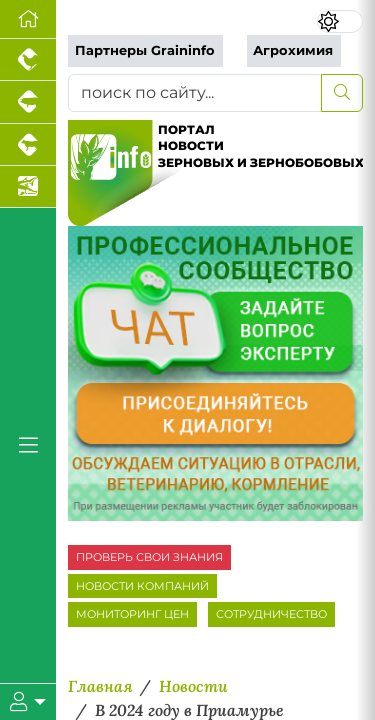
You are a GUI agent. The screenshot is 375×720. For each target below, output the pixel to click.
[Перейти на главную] (28, 19)
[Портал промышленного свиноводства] (28, 102)
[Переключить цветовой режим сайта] (340, 21)
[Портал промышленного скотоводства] (28, 145)
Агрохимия (293, 50)
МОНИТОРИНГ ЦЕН (132, 614)
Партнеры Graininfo (145, 50)
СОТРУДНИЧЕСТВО (271, 614)
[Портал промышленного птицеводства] (28, 60)
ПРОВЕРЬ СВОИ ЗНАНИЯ (149, 557)
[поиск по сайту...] (195, 93)
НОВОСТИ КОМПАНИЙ (142, 586)
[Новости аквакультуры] (28, 187)
